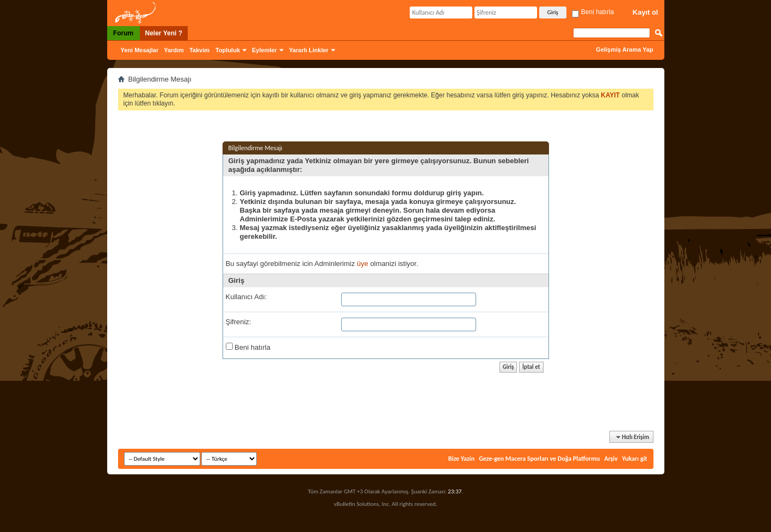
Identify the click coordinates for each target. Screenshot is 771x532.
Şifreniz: (239, 322)
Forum (123, 33)
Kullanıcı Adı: (246, 297)
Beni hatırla (593, 12)
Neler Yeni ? (164, 33)
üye (363, 264)
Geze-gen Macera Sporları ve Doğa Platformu (539, 459)
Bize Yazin (461, 459)
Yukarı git (634, 459)
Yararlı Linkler (309, 50)
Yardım (174, 50)
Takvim (199, 50)
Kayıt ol (646, 12)
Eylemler (264, 50)
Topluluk (228, 50)
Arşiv (611, 459)
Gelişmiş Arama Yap (624, 50)
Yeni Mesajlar (140, 50)
